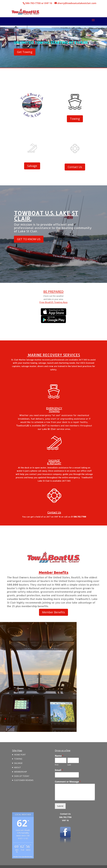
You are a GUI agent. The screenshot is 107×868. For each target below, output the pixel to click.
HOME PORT (20, 755)
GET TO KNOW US (29, 239)
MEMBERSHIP (20, 772)
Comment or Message (68, 782)
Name (59, 756)
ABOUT (17, 767)
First (57, 765)
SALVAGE (18, 763)
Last (69, 765)
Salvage (32, 166)
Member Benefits (53, 612)
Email (59, 770)
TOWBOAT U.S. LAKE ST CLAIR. (46, 216)
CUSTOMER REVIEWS (24, 780)
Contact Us (75, 167)
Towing (75, 119)
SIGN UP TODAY (22, 776)
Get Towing (25, 52)
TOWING (18, 759)
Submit (60, 806)
